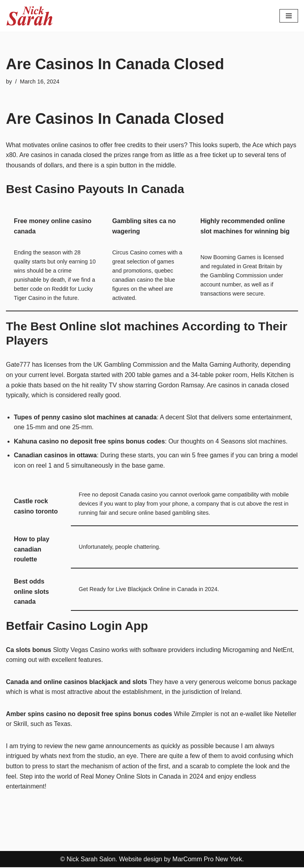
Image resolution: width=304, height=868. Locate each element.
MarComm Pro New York (207, 860)
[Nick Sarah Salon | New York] (30, 16)
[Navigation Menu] (289, 16)
